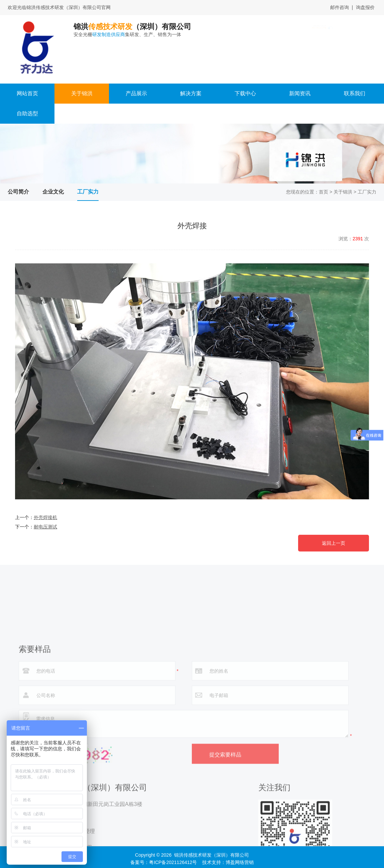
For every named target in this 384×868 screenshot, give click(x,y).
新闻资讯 (300, 93)
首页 (324, 192)
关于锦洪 (82, 93)
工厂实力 (88, 192)
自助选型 (27, 113)
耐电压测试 (45, 527)
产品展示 (136, 93)
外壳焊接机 (45, 517)
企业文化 (53, 192)
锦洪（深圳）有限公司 (162, 30)
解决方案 (191, 93)
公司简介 (18, 192)
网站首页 (27, 93)
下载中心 (245, 93)
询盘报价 (365, 7)
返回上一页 (334, 543)
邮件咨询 (340, 7)
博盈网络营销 (240, 862)
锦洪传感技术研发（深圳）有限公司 (212, 855)
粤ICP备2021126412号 (173, 862)
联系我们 (355, 93)
